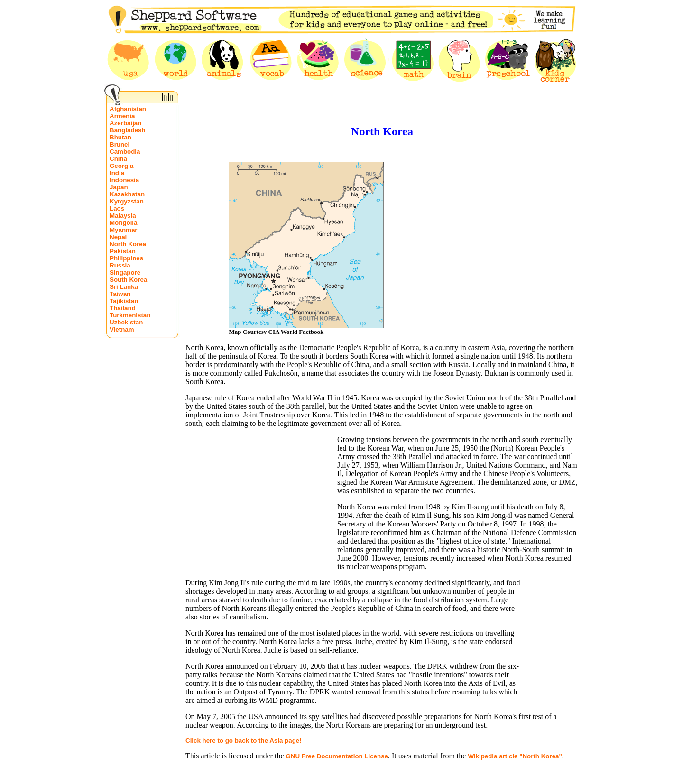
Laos (117, 208)
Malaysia (123, 216)
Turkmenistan (130, 315)
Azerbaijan (125, 123)
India (117, 173)
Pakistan (123, 251)
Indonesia (124, 180)
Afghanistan (128, 109)
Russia (120, 265)
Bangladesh (128, 130)
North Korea (128, 244)
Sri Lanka (124, 287)
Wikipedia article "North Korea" (515, 756)
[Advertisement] (460, 245)
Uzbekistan (126, 322)
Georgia (121, 166)
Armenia (122, 116)
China (118, 159)
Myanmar (124, 230)
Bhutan (120, 137)
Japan (119, 187)
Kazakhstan (127, 194)
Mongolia (124, 223)
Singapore (125, 272)
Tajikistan (124, 301)
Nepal (118, 237)
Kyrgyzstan (127, 201)
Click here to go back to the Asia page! (244, 741)
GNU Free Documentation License (337, 756)
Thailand (123, 308)
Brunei (120, 144)
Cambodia (125, 152)
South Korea (128, 280)
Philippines (126, 258)
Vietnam (122, 329)
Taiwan (120, 294)
